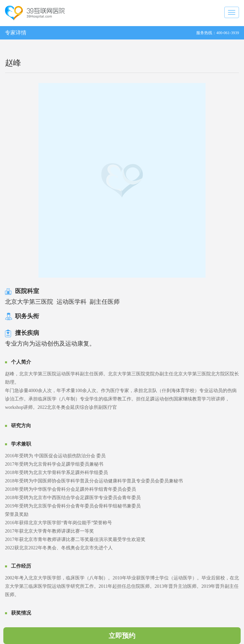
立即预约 (122, 636)
